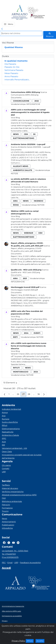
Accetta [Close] (41, 641)
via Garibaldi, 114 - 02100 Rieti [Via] (15, 551)
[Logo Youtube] (13, 543)
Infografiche (33, 104)
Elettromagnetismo (11, 429)
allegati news (21, 166)
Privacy (5, 621)
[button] (8, 24)
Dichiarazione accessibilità (12, 616)
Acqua (5, 412)
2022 (37, 101)
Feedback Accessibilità (30, 563)
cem (26, 134)
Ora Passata (10, 64)
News (4, 518)
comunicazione (21, 101)
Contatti (6, 468)
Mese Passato (11, 73)
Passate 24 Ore (12, 67)
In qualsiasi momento (16, 61)
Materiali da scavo (10, 488)
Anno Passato (11, 76)
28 (30, 395)
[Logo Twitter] (9, 543)
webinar (29, 233)
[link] (2, 29)
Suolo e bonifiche (10, 422)
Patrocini (6, 505)
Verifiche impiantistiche (13, 492)
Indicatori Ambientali (11, 409)
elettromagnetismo (24, 138)
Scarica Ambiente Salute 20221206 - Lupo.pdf (31, 147)
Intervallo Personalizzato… (17, 80)
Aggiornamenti (9, 522)
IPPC (4, 438)
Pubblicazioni (8, 525)
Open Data (7, 452)
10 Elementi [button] (11, 383)
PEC (4, 563)
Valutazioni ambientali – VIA (14, 448)
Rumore (6, 419)
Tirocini (5, 511)
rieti (15, 337)
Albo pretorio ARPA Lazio (11, 611)
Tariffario (6, 485)
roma (16, 205)
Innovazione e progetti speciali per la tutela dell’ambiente (22, 456)
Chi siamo (6, 465)
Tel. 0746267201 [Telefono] (9, 554)
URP (4, 472)
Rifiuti (5, 425)
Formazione (7, 508)
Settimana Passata (14, 70)
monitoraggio (21, 372)
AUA (4, 442)
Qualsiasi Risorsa (14, 47)
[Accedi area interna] (6, 568)
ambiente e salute (23, 170)
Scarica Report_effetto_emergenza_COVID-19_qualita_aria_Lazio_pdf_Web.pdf (30, 248)
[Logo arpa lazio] (19, 13)
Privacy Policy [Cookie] (18, 641)
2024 (26, 333)
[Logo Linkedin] (18, 543)
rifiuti (16, 368)
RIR (3, 445)
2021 (25, 278)
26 (19, 395)
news (16, 134)
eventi (37, 333)
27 (24, 395)
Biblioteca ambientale (12, 501)
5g (34, 134)
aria (15, 201)
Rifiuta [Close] (30, 641)
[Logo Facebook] (4, 543)
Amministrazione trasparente (13, 606)
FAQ (4, 498)
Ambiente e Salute (10, 435)
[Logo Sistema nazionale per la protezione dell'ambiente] (36, 13)
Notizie (14, 174)
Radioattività (8, 432)
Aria (4, 416)
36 (39, 395)
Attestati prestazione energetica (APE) (19, 495)
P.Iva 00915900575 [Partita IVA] (10, 557)
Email (10, 563)
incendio (39, 201)
